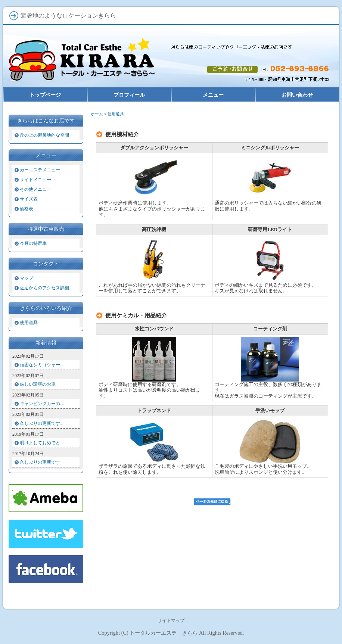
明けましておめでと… (42, 443)
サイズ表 (29, 199)
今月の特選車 (33, 243)
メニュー (213, 95)
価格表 (27, 209)
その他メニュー (35, 189)
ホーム (97, 114)
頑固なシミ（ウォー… (42, 365)
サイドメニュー (35, 180)
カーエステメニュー (40, 170)
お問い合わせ (297, 95)
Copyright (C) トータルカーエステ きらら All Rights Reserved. (171, 633)
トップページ (45, 95)
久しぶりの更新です (40, 462)
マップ (27, 278)
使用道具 (29, 323)
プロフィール (129, 95)
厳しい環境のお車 (38, 384)
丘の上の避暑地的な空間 (44, 135)
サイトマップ (171, 620)
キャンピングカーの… (42, 404)
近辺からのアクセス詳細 (44, 288)
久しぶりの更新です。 (42, 423)
